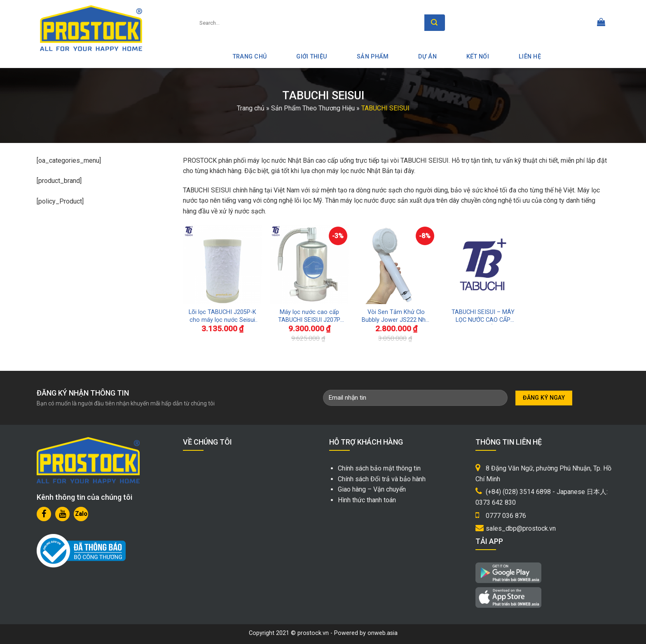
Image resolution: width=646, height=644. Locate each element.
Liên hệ (530, 57)
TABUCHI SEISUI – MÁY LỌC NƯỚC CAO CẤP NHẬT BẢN (483, 316)
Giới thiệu (312, 57)
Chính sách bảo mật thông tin (379, 468)
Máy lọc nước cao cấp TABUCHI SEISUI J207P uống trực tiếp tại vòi (309, 316)
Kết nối (478, 57)
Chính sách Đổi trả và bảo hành (382, 479)
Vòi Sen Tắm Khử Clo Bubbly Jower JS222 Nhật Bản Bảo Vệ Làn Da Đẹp (396, 316)
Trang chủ (251, 108)
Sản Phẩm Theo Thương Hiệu (313, 108)
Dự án (427, 57)
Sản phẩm (373, 57)
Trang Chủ (250, 57)
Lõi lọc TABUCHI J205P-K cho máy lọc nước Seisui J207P (222, 316)
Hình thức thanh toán (367, 500)
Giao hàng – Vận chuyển (372, 489)
